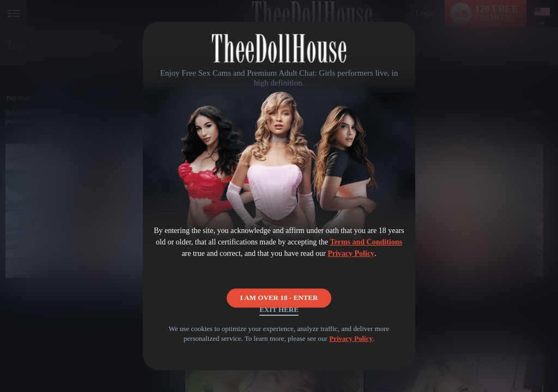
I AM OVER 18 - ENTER (279, 286)
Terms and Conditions (366, 242)
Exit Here (279, 318)
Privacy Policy (351, 253)
